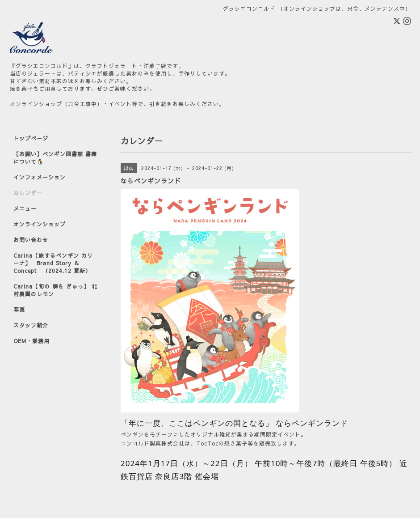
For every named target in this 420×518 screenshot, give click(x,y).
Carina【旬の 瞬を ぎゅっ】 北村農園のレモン (55, 290)
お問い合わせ (31, 240)
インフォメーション (40, 177)
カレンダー (28, 193)
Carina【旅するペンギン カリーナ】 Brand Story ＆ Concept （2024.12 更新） (53, 263)
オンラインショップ (40, 224)
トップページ (31, 138)
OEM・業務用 (31, 341)
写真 (19, 310)
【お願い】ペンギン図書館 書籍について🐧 (55, 158)
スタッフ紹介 (31, 325)
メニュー (25, 208)
